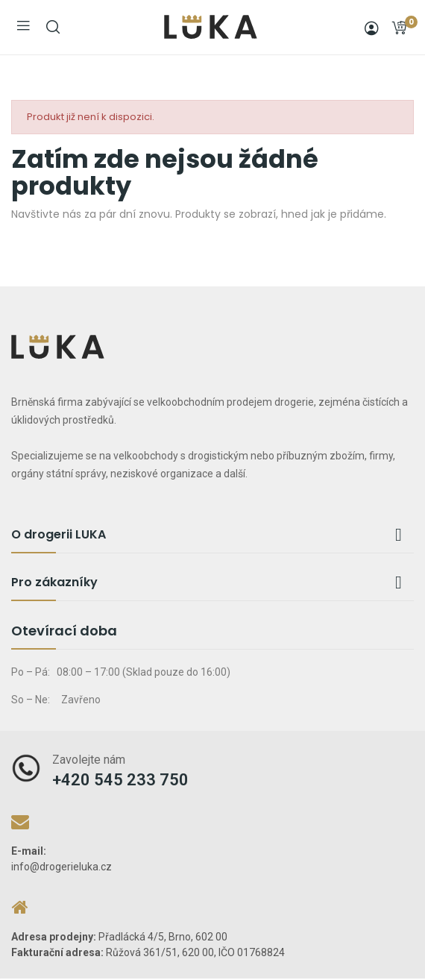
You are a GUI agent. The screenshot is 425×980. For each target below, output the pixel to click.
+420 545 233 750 (120, 780)
